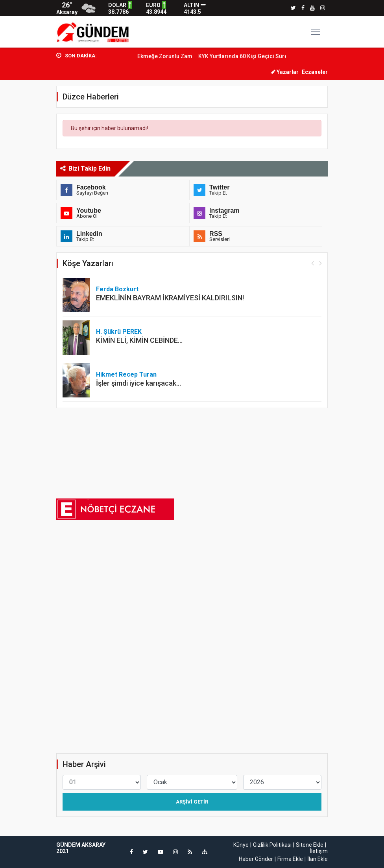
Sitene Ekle (310, 845)
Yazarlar (285, 72)
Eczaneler (315, 72)
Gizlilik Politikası (272, 845)
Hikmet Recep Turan (126, 374)
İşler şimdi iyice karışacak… (138, 383)
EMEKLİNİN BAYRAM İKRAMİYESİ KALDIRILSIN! (170, 298)
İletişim (319, 851)
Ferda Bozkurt (117, 289)
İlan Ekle (318, 859)
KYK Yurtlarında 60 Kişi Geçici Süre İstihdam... (265, 56)
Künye (241, 845)
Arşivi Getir (192, 802)
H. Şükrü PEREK (119, 332)
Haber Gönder (256, 859)
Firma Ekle (290, 859)
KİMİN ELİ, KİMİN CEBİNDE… (139, 340)
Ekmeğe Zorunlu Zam (173, 56)
